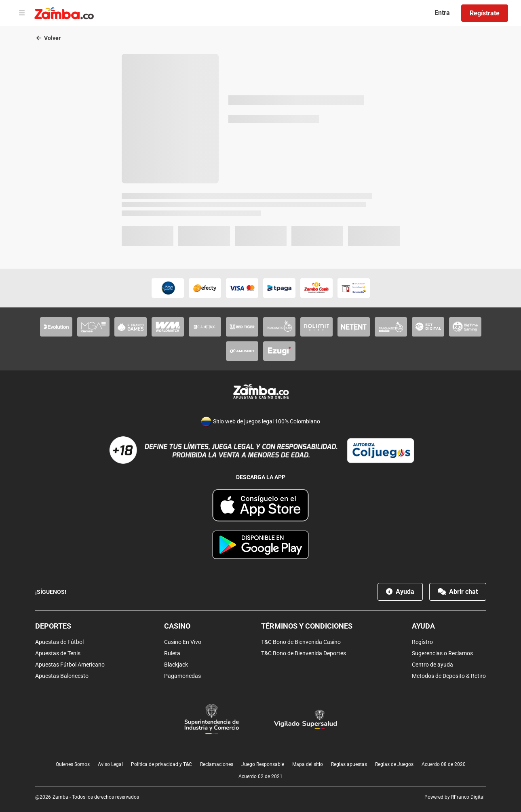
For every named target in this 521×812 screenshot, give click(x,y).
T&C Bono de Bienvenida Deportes (304, 653)
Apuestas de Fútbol (59, 642)
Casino (177, 626)
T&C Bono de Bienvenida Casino (301, 642)
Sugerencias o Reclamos (442, 653)
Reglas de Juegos (394, 764)
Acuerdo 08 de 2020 (444, 764)
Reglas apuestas (349, 764)
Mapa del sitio (308, 764)
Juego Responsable (263, 764)
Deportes (53, 626)
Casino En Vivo (183, 642)
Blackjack (176, 665)
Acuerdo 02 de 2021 (260, 776)
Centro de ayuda (432, 665)
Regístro (422, 642)
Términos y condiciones (307, 626)
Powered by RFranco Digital (455, 797)
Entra (442, 13)
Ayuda (400, 592)
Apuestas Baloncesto (62, 676)
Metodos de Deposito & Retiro (449, 676)
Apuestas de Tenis (58, 653)
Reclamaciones (217, 764)
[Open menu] (22, 13)
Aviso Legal (110, 764)
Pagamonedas (182, 676)
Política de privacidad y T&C (161, 764)
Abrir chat (458, 592)
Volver (49, 38)
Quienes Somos (73, 764)
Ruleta (172, 653)
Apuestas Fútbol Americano (70, 665)
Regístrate (485, 13)
